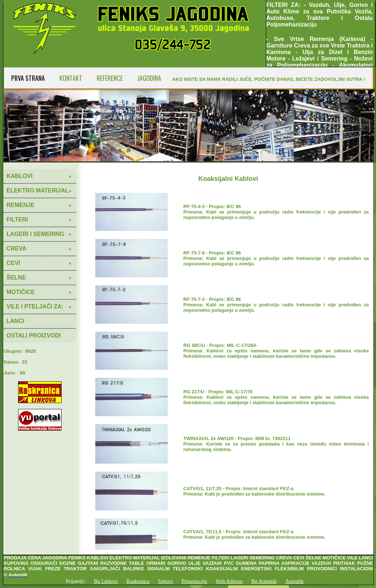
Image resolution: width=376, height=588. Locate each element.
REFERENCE (110, 78)
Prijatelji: (76, 581)
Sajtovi (165, 581)
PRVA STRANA (28, 78)
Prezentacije (194, 581)
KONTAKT (71, 78)
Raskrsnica (138, 581)
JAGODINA (149, 78)
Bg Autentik (264, 581)
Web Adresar (229, 581)
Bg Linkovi (106, 581)
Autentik (294, 581)
